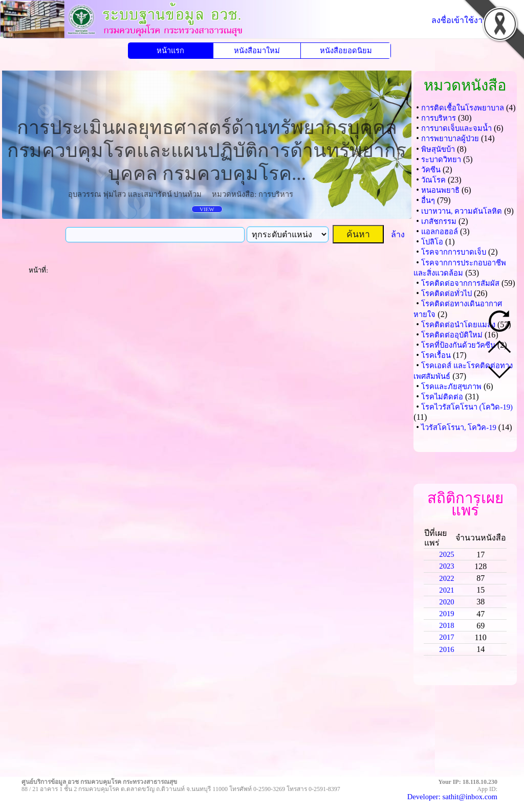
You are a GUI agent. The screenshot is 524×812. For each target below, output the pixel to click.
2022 (446, 578)
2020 (446, 602)
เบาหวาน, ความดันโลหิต (462, 211)
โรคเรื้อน (436, 355)
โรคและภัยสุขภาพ (451, 387)
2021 (446, 590)
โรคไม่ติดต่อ (442, 397)
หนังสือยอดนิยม (346, 51)
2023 (446, 566)
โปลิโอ (432, 242)
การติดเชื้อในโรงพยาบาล (463, 108)
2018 (446, 625)
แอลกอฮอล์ (440, 232)
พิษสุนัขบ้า (438, 149)
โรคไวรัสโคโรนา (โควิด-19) (467, 407)
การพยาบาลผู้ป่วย (450, 139)
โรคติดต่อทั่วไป (446, 294)
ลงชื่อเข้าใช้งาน (460, 20)
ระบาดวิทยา (441, 160)
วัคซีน (431, 170)
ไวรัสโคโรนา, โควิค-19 (459, 427)
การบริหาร (439, 118)
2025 (446, 554)
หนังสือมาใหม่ (257, 51)
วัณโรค (433, 180)
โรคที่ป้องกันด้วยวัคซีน (458, 345)
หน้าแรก (170, 51)
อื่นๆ (428, 200)
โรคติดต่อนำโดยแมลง (458, 325)
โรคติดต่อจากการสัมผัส (460, 283)
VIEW (207, 209)
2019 (446, 614)
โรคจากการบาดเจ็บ (454, 252)
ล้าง (398, 234)
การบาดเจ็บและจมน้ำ (456, 128)
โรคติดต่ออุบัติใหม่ (452, 335)
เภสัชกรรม (439, 221)
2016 (446, 649)
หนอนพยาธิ (440, 190)
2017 (446, 637)
